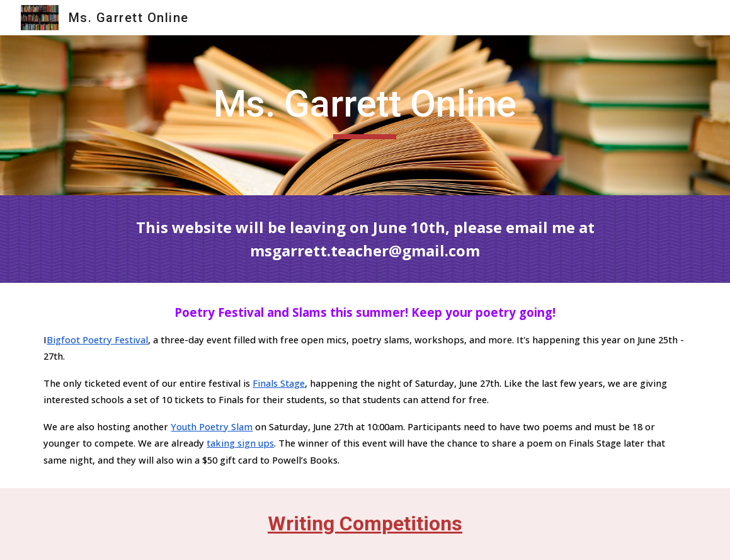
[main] (365, 115)
